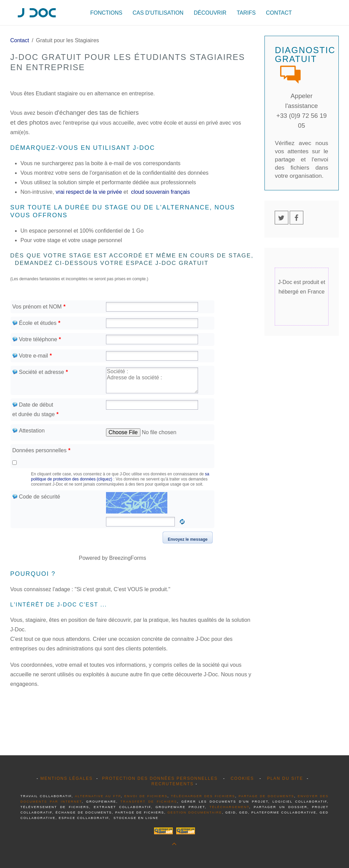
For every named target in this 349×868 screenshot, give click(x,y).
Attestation (28, 431)
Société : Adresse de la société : (152, 380)
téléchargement (229, 807)
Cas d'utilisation (158, 13)
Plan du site (285, 778)
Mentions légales (66, 778)
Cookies (242, 778)
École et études (36, 323)
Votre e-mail (32, 356)
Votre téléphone (37, 339)
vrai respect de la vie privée (89, 192)
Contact (279, 13)
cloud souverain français (160, 192)
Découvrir (210, 13)
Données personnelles (41, 450)
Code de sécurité (36, 497)
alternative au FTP (98, 796)
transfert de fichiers (149, 802)
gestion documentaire (195, 812)
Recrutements (172, 784)
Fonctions (106, 13)
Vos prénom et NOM (39, 307)
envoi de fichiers (146, 796)
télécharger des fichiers (203, 796)
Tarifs (246, 13)
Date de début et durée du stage (35, 409)
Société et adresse (40, 372)
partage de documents (266, 796)
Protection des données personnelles (160, 778)
